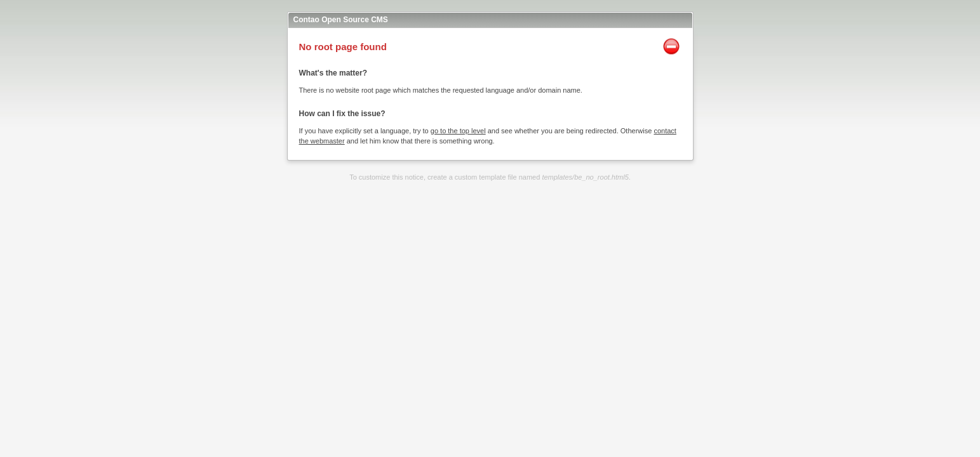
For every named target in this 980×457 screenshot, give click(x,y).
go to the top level (458, 131)
